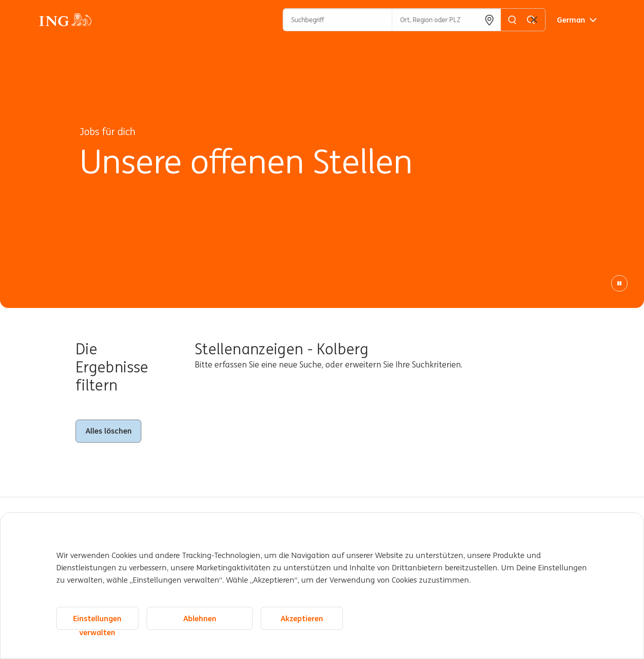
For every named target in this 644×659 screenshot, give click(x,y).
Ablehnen (200, 618)
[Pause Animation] (619, 283)
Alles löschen (109, 431)
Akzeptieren (302, 618)
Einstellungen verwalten (97, 622)
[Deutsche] (577, 20)
